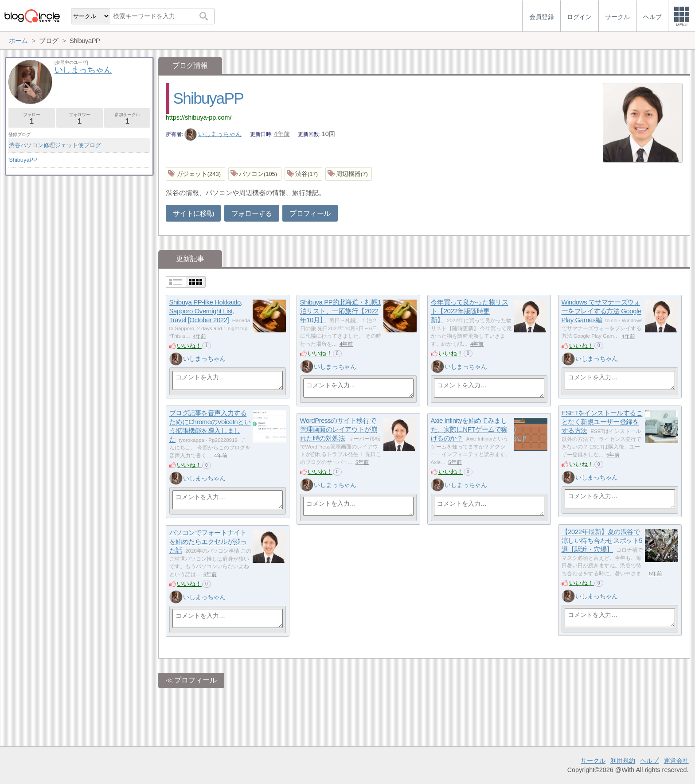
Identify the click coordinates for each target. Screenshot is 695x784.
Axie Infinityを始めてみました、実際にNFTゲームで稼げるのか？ (469, 429)
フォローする (252, 213)
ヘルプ (649, 761)
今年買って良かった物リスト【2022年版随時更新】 (470, 311)
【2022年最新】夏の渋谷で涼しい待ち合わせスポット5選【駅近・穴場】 (602, 541)
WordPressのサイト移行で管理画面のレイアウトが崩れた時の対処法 (339, 429)
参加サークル (127, 119)
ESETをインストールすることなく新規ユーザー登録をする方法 (602, 422)
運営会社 (676, 761)
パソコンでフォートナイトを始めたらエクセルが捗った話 (208, 542)
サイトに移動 (193, 213)
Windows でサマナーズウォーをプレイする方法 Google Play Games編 (601, 311)
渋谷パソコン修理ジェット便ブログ (55, 145)
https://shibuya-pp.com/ (199, 117)
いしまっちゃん (213, 134)
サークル (593, 761)
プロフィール (310, 213)
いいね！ (189, 346)
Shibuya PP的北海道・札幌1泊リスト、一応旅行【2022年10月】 (341, 311)
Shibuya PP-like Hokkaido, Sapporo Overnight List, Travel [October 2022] (206, 311)
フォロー (32, 119)
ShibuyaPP (208, 98)
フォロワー (80, 119)
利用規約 (623, 761)
